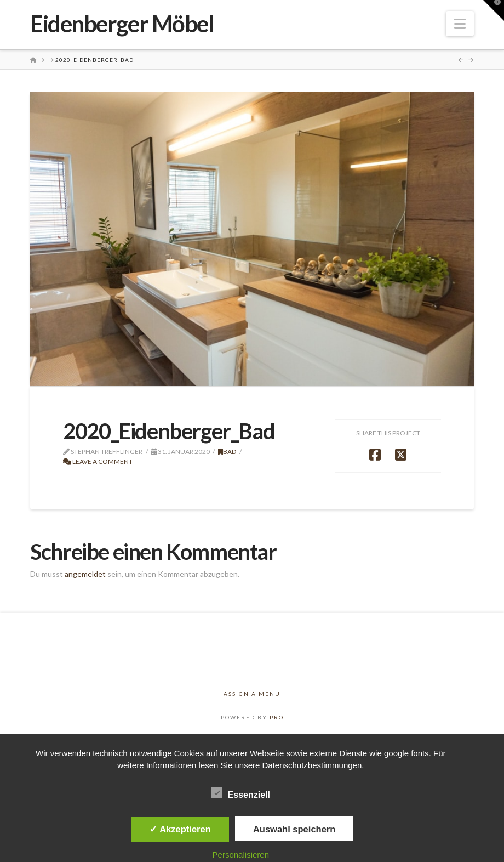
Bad (227, 452)
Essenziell (241, 794)
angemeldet (85, 574)
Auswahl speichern (294, 829)
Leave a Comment (98, 461)
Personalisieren (241, 855)
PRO (277, 717)
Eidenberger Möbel (122, 24)
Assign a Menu (252, 694)
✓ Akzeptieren (180, 829)
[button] (460, 24)
